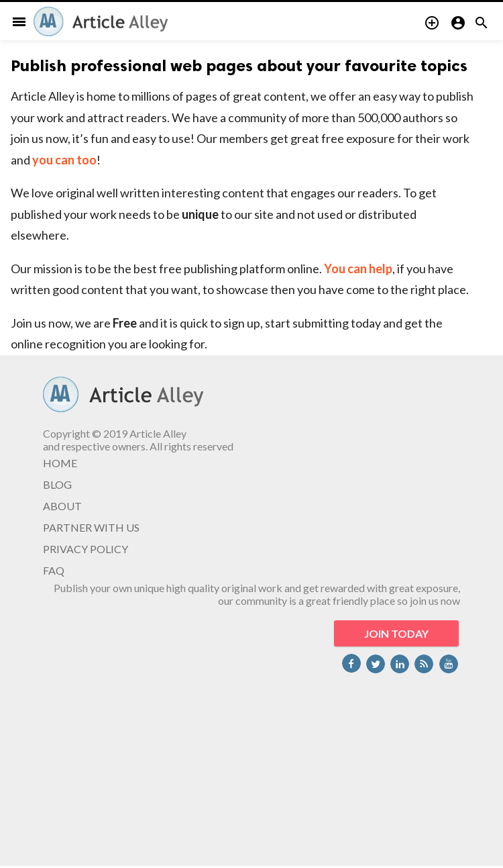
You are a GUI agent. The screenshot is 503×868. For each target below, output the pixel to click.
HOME (60, 463)
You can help (358, 269)
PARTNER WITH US (91, 527)
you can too (64, 160)
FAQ (54, 570)
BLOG (57, 484)
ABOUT (62, 506)
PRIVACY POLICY (86, 549)
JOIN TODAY (396, 633)
